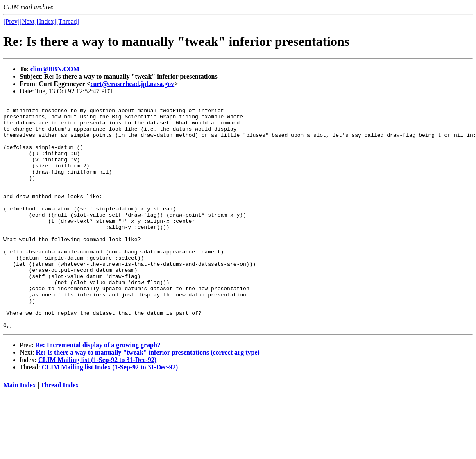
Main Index (20, 429)
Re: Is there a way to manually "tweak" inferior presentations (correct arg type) (148, 397)
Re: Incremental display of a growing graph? (98, 389)
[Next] (28, 21)
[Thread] (68, 21)
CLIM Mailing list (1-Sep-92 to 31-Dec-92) (97, 404)
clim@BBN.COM (55, 69)
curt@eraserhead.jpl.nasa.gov (133, 84)
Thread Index (60, 429)
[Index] (46, 21)
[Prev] (11, 21)
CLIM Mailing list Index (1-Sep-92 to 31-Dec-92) (110, 411)
